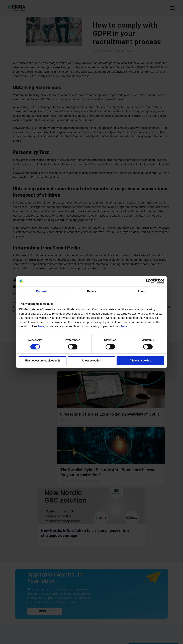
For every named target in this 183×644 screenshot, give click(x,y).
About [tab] (142, 291)
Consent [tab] (41, 291)
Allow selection (91, 361)
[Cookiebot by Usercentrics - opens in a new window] (149, 281)
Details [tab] (92, 291)
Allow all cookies (140, 361)
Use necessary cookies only (43, 361)
